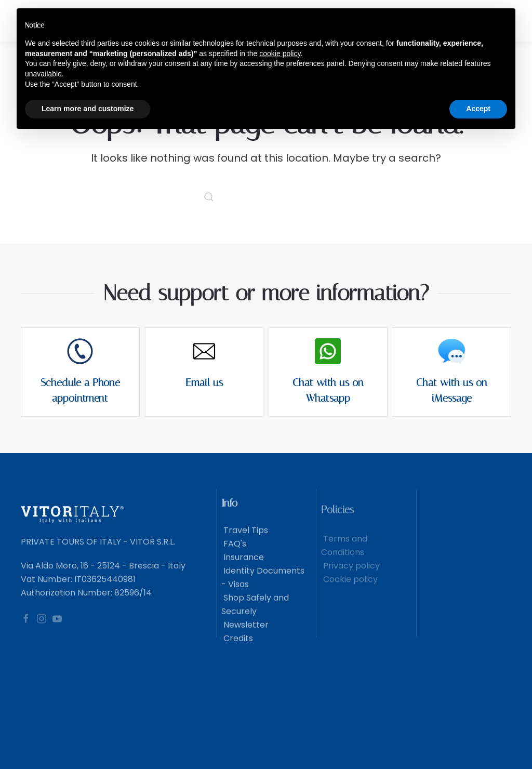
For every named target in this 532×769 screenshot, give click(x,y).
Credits (237, 649)
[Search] (266, 197)
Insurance (243, 568)
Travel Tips (245, 541)
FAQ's (234, 555)
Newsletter (245, 636)
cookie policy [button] (280, 54)
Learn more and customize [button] (88, 109)
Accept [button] (478, 109)
